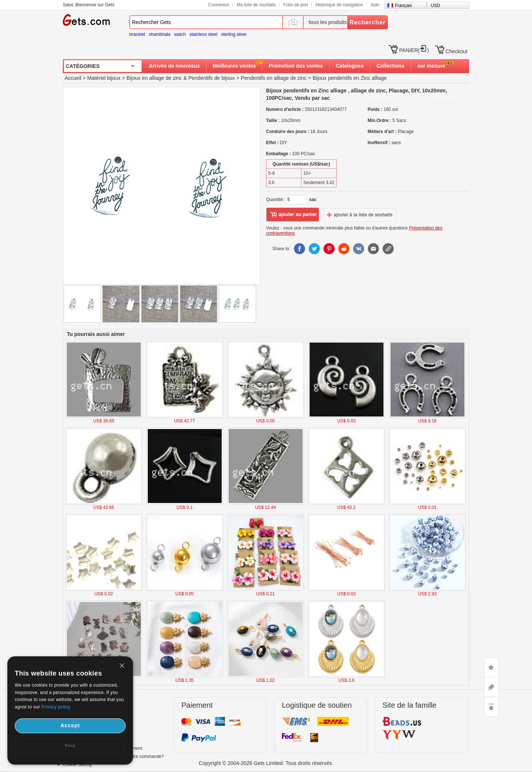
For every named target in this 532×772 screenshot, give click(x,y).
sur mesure (431, 66)
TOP (491, 707)
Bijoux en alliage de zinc (154, 78)
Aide (375, 5)
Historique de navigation (339, 5)
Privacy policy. (56, 707)
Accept (70, 725)
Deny (70, 746)
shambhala (160, 34)
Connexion (219, 5)
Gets (86, 20)
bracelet (137, 34)
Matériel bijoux (104, 78)
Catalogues (350, 66)
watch (180, 34)
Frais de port (296, 5)
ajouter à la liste (360, 215)
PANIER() (414, 50)
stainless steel (203, 34)
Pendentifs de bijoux (212, 78)
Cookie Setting (77, 765)
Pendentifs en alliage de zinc (274, 78)
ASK (491, 687)
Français (403, 6)
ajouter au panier (293, 215)
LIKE (491, 667)
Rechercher (368, 22)
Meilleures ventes (234, 66)
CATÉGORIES (83, 66)
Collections (390, 66)
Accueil (73, 78)
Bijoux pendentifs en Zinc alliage (350, 78)
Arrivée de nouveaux (174, 66)
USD (435, 6)
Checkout (456, 51)
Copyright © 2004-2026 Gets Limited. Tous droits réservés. (266, 763)
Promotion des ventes (296, 66)
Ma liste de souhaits (256, 5)
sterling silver (234, 34)
